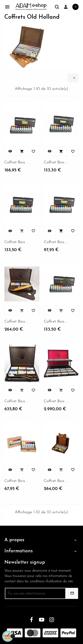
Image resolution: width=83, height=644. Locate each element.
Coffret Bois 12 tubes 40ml (17, 162)
